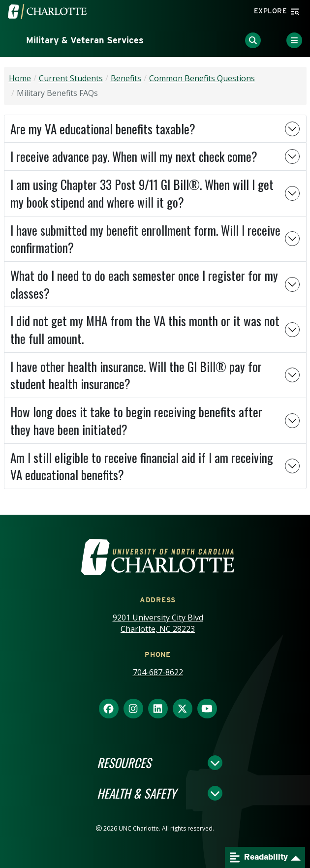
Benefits (126, 78)
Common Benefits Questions (202, 78)
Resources (124, 763)
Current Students (71, 78)
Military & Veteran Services (85, 40)
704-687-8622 (158, 672)
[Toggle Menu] (294, 40)
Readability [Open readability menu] (259, 857)
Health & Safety (137, 793)
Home (20, 78)
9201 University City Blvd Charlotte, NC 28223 (158, 623)
